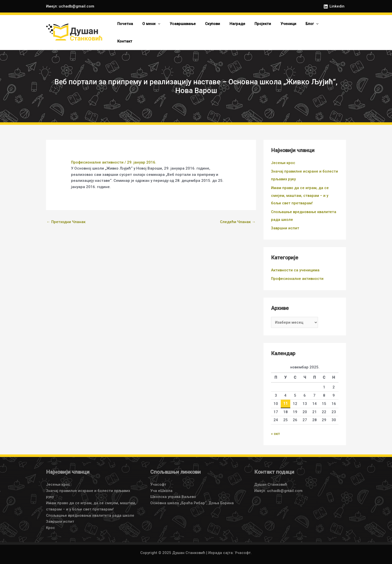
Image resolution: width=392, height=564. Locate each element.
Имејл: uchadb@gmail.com (70, 6)
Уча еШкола (161, 480)
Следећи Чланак (238, 213)
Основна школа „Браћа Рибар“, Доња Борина (192, 492)
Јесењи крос (283, 154)
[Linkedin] (334, 7)
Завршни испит (285, 218)
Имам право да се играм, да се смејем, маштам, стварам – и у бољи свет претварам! (300, 186)
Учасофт (158, 474)
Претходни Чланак (66, 213)
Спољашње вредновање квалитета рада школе (90, 504)
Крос (50, 517)
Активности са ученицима (295, 260)
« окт (275, 423)
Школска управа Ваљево (173, 486)
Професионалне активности (97, 154)
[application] (170, 28)
